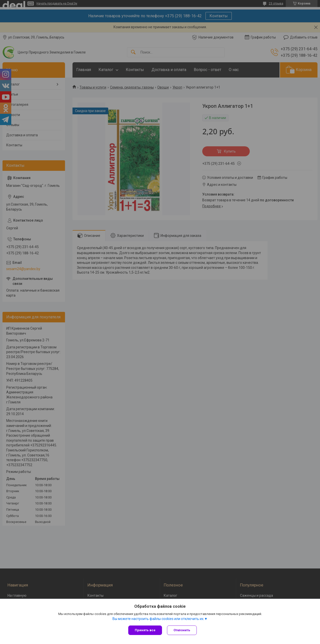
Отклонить (182, 630)
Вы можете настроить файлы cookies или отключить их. (158, 619)
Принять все (145, 630)
